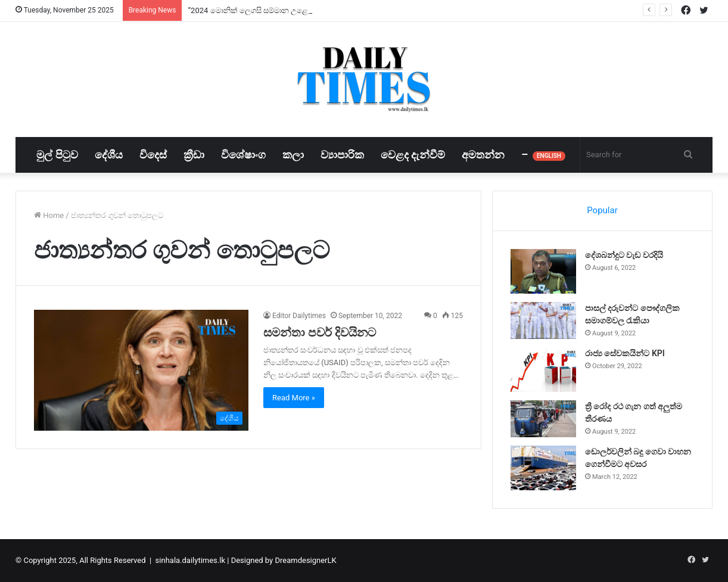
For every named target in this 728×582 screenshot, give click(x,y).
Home (49, 215)
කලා (293, 155)
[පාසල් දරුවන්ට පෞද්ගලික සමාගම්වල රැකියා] (543, 320)
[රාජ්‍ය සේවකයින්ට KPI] (543, 370)
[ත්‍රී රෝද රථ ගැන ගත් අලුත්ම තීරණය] (543, 419)
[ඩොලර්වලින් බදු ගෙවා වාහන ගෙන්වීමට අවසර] (543, 468)
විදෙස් (153, 155)
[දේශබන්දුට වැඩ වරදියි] (543, 271)
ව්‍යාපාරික (342, 155)
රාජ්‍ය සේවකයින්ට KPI (625, 353)
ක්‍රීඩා (194, 155)
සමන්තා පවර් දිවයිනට (320, 332)
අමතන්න (483, 155)
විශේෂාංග (243, 155)
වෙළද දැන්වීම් (413, 155)
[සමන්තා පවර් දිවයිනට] (141, 370)
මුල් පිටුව (57, 155)
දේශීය (109, 155)
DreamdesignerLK (305, 560)
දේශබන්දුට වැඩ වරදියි (624, 255)
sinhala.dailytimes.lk (190, 560)
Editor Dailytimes (299, 316)
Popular (602, 210)
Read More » (294, 398)
